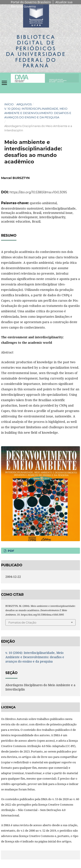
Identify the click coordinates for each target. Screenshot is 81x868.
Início (9, 104)
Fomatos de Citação (22, 622)
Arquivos (24, 104)
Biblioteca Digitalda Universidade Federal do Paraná (36, 51)
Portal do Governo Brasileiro (31, 2)
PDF (10, 551)
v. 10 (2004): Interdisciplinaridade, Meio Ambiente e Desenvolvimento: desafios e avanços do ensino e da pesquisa (38, 113)
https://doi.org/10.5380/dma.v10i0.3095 (38, 192)
